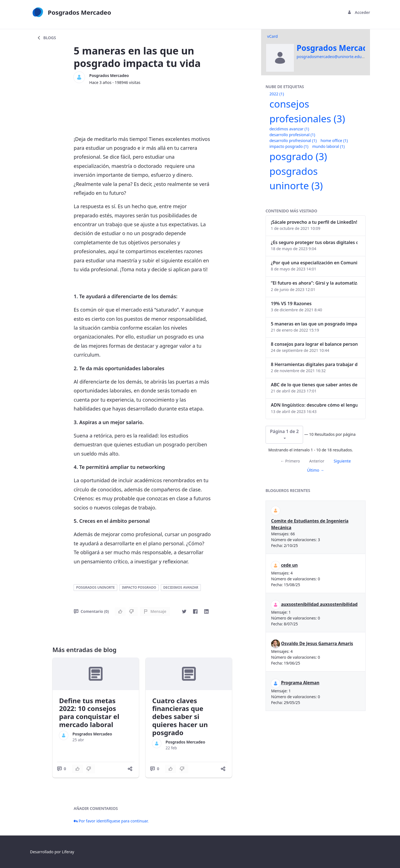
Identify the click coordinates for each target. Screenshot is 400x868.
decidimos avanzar (181, 587)
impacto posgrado (139, 587)
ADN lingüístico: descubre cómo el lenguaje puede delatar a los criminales (314, 405)
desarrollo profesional (292, 135)
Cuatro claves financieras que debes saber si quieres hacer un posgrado (180, 717)
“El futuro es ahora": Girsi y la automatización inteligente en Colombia (314, 283)
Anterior (317, 461)
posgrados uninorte (95, 587)
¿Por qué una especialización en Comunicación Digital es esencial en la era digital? (314, 263)
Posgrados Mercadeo (109, 75)
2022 (277, 94)
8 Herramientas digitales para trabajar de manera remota (314, 364)
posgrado (298, 156)
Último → (316, 470)
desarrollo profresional (293, 140)
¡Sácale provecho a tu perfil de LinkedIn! (314, 222)
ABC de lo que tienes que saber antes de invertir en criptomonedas (314, 385)
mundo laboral (328, 146)
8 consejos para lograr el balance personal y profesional (314, 344)
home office (334, 140)
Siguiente (342, 461)
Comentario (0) (91, 611)
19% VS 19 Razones (291, 304)
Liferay (68, 852)
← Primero (290, 461)
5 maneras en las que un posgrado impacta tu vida (314, 324)
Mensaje (155, 611)
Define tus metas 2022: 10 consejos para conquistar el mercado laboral (89, 712)
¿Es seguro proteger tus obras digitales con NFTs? (314, 242)
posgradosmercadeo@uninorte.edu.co (332, 57)
